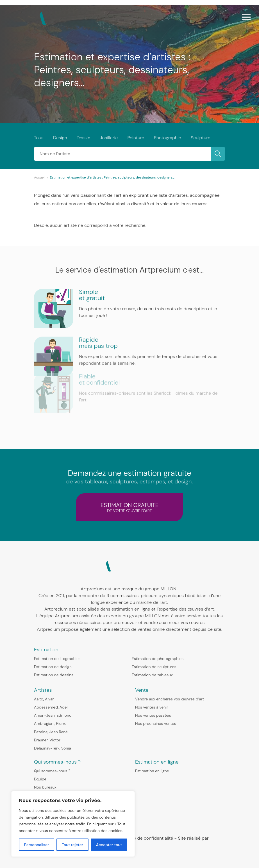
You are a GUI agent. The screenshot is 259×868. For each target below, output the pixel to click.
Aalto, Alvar (44, 699)
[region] (73, 824)
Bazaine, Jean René (51, 732)
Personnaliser (37, 845)
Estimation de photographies (158, 659)
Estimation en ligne (152, 771)
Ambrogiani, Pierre (50, 723)
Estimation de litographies (57, 659)
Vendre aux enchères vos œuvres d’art (170, 699)
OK (218, 154)
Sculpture (201, 138)
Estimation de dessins (54, 675)
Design (60, 138)
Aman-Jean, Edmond (53, 715)
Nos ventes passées (153, 715)
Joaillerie (109, 138)
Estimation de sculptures (154, 667)
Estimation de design (53, 667)
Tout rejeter (72, 845)
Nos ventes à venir (152, 707)
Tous (39, 138)
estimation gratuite (129, 507)
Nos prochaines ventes (156, 723)
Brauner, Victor (47, 740)
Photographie (168, 138)
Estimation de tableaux (152, 675)
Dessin (83, 138)
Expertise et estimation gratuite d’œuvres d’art (82, 28)
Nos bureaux (45, 787)
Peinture (136, 138)
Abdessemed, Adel (51, 707)
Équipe (40, 779)
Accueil (40, 177)
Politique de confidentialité (146, 838)
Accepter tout (109, 845)
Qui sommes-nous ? (52, 771)
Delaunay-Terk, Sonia (53, 748)
